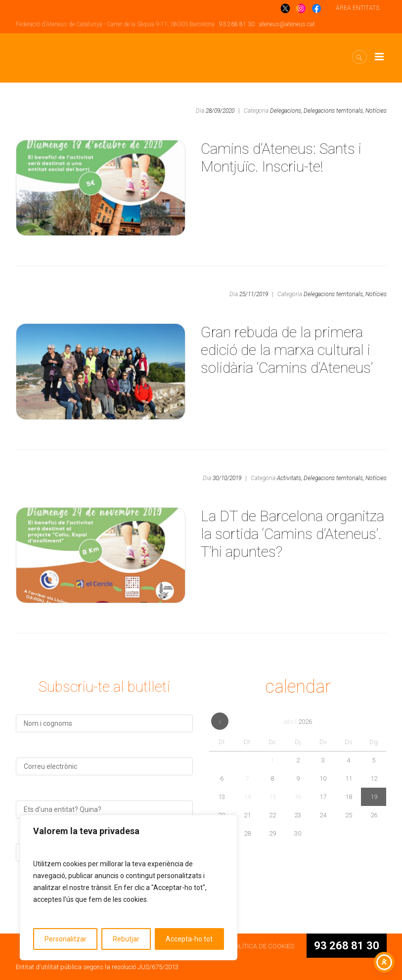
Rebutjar (126, 939)
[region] (129, 888)
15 (272, 797)
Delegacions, (286, 111)
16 (298, 797)
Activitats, (290, 478)
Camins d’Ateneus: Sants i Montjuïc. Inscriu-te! (281, 157)
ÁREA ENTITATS (357, 8)
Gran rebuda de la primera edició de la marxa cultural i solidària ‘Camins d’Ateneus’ (287, 350)
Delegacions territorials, (334, 111)
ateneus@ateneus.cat (287, 24)
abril (298, 722)
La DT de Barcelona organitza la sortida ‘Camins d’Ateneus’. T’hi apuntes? (292, 534)
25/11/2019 (254, 294)
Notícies (376, 111)
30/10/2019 (227, 478)
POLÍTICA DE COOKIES (262, 946)
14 (247, 797)
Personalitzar (66, 939)
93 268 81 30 (237, 24)
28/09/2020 (220, 111)
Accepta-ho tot (189, 939)
